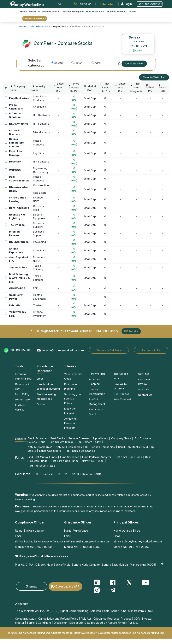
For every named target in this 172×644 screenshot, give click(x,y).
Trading (38, 305)
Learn (132, 12)
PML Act (86, 619)
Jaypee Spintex (19, 267)
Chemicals (39, 107)
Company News (121, 438)
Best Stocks (58, 438)
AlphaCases (100, 438)
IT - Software (41, 124)
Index (96, 63)
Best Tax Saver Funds (41, 466)
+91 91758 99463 (138, 547)
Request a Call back (109, 350)
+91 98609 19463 (89, 547)
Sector (77, 63)
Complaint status (25, 619)
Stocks (34, 12)
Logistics (38, 153)
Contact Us (145, 395)
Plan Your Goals (95, 12)
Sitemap (31, 586)
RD (59, 474)
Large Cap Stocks (50, 451)
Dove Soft (15, 162)
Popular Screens (79, 438)
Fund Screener (69, 457)
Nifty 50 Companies (40, 447)
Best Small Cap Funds (128, 457)
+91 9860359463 (20, 350)
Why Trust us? (123, 399)
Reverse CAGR (92, 474)
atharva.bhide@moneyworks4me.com (138, 541)
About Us (144, 389)
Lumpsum (48, 474)
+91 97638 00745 (41, 547)
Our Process (121, 394)
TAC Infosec (17, 225)
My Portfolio (23, 399)
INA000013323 (108, 331)
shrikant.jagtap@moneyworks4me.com (40, 541)
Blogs (40, 379)
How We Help (97, 374)
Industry (57, 63)
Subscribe (107, 4)
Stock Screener (38, 438)
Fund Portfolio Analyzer (97, 457)
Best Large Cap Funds (65, 461)
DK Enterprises (19, 242)
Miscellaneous (42, 132)
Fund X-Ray (22, 394)
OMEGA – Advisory (35, 18)
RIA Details (131, 331)
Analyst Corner (116, 12)
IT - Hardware (42, 115)
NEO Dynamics (19, 124)
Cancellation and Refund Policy (58, 619)
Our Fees (144, 374)
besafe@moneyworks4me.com (63, 350)
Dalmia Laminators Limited (16, 143)
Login (127, 4)
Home (24, 12)
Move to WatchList (154, 77)
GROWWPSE (17, 288)
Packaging (39, 242)
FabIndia (15, 305)
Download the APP (67, 586)
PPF (66, 474)
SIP (30, 474)
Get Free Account (150, 4)
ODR (137, 619)
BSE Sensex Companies (100, 447)
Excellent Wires (19, 98)
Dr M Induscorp (19, 208)
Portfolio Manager (73, 12)
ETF (35, 288)
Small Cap (90, 98)
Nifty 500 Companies (69, 447)
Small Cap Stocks (129, 447)
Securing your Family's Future (73, 399)
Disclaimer (60, 623)
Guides (41, 404)
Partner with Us (151, 350)
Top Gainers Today (89, 442)
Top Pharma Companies (80, 451)
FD (37, 474)
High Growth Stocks (61, 442)
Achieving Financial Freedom (70, 423)
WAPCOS (15, 170)
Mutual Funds (51, 12)
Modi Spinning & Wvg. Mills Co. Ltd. (19, 278)
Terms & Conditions (39, 623)
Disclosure (76, 623)
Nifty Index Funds (93, 461)
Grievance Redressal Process (112, 619)
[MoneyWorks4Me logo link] (27, 4)
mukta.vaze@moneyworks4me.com (87, 541)
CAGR (75, 474)
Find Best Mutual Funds (42, 457)
